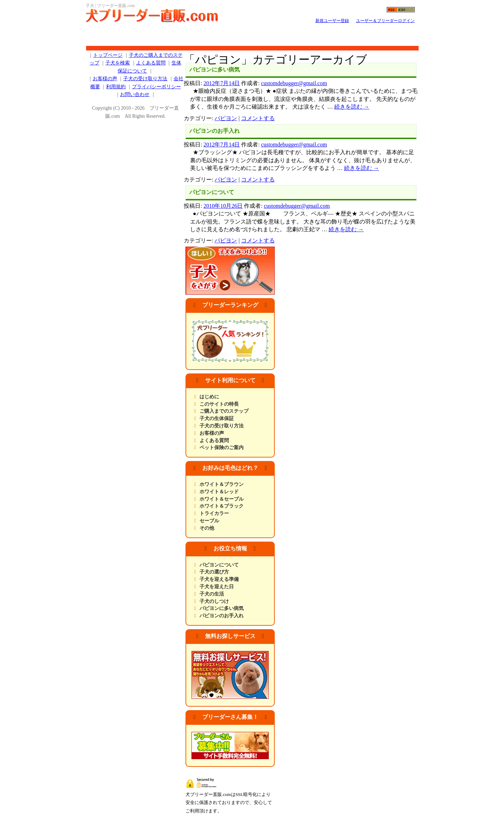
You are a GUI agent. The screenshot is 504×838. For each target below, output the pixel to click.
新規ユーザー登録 (332, 21)
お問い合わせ (135, 94)
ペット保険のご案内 (222, 448)
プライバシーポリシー (156, 87)
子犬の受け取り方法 (222, 426)
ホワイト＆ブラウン (222, 484)
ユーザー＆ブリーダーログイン (385, 21)
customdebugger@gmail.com (294, 83)
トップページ (108, 55)
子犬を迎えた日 (217, 587)
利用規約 (116, 87)
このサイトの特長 (219, 404)
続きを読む (352, 107)
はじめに (209, 397)
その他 (207, 528)
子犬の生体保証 (217, 418)
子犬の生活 (212, 594)
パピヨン (226, 118)
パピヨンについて (212, 192)
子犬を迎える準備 (219, 579)
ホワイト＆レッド (219, 492)
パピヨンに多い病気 (215, 70)
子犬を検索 (118, 63)
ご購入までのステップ (224, 411)
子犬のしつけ (214, 601)
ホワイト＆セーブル (222, 499)
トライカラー (214, 513)
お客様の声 (212, 433)
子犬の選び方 (214, 572)
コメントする (258, 118)
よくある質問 (214, 441)
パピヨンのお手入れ (215, 131)
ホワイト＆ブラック (222, 506)
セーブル (209, 521)
